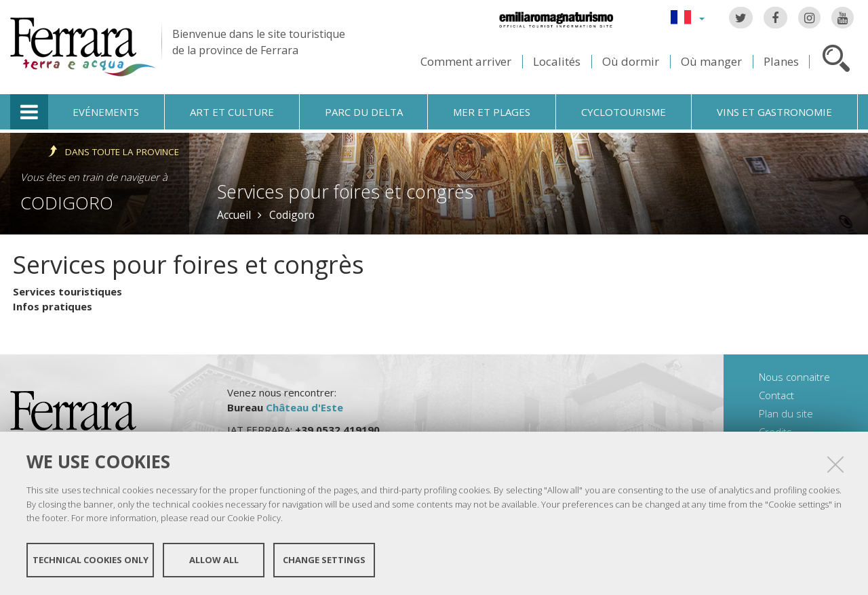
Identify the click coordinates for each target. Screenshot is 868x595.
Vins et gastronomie (774, 112)
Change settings (324, 560)
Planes (781, 61)
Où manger (711, 61)
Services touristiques (67, 291)
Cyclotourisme (624, 112)
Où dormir (631, 61)
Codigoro (67, 203)
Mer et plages (492, 112)
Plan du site (786, 413)
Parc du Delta (364, 112)
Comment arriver (466, 61)
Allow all (214, 560)
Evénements (106, 112)
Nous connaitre (794, 377)
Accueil (234, 215)
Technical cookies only (91, 560)
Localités (557, 61)
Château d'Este (304, 407)
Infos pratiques (53, 306)
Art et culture (232, 112)
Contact (776, 395)
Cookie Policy (254, 518)
